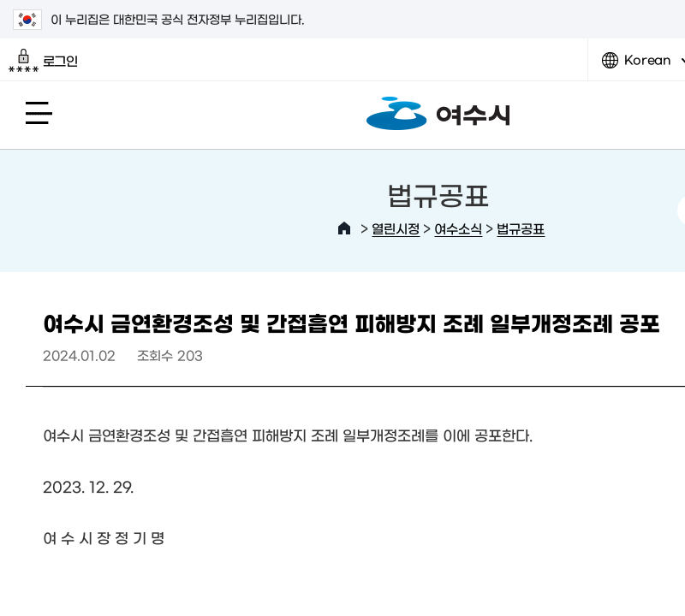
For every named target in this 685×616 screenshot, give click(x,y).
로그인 (43, 61)
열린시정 (396, 228)
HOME (344, 228)
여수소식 (458, 228)
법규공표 (521, 228)
